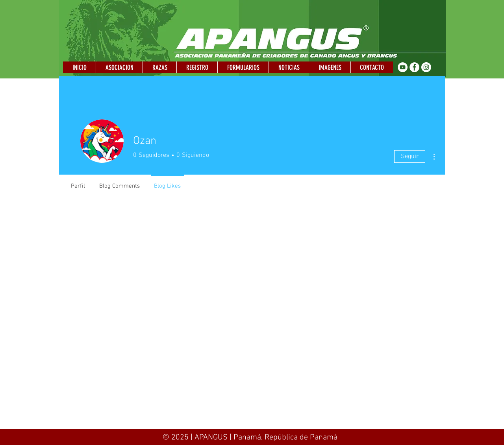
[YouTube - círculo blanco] (403, 67)
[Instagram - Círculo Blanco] (426, 67)
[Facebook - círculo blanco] (414, 67)
